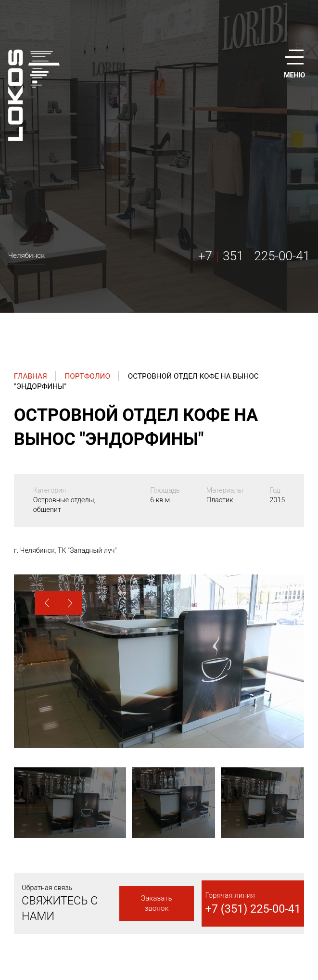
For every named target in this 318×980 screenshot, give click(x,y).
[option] (159, 661)
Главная (31, 376)
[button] (47, 603)
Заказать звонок (157, 903)
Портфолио (87, 376)
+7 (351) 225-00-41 (253, 909)
